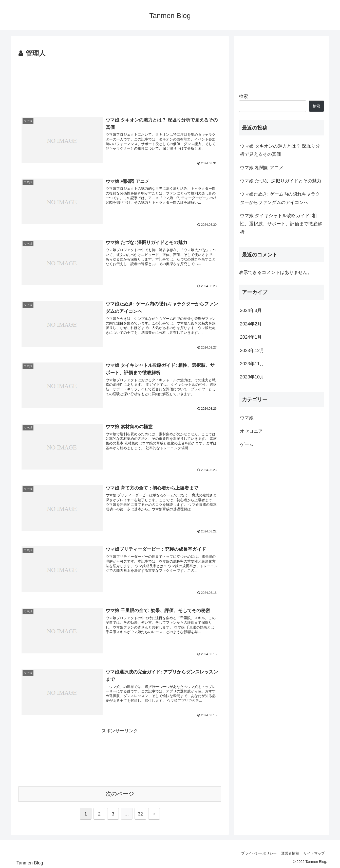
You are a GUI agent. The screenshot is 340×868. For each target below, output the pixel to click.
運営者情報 (289, 852)
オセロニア (251, 431)
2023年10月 (252, 377)
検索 (243, 96)
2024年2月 (251, 324)
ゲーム (247, 444)
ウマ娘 (247, 418)
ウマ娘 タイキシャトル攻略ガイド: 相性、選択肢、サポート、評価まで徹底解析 (281, 224)
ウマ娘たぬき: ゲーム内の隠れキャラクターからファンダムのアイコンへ (280, 198)
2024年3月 (251, 310)
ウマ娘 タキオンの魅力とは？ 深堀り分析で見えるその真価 (280, 150)
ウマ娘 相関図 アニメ (262, 168)
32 (140, 813)
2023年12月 (252, 351)
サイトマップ (314, 852)
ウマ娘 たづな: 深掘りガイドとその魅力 (281, 181)
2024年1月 (251, 337)
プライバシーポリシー (257, 852)
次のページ (120, 793)
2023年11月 (252, 364)
